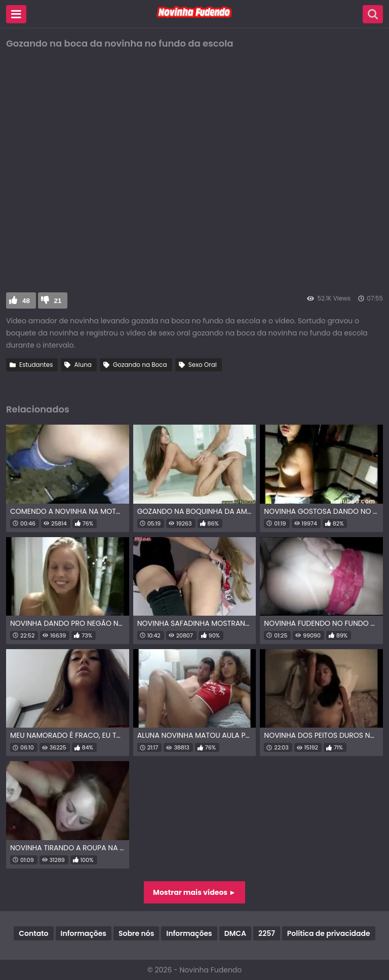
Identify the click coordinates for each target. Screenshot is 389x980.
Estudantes (36, 365)
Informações (84, 933)
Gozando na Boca (140, 365)
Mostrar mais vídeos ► (194, 892)
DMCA (235, 933)
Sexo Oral (203, 365)
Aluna (83, 365)
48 (26, 301)
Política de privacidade (329, 933)
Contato (33, 933)
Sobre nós (136, 933)
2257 (267, 933)
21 (58, 301)
